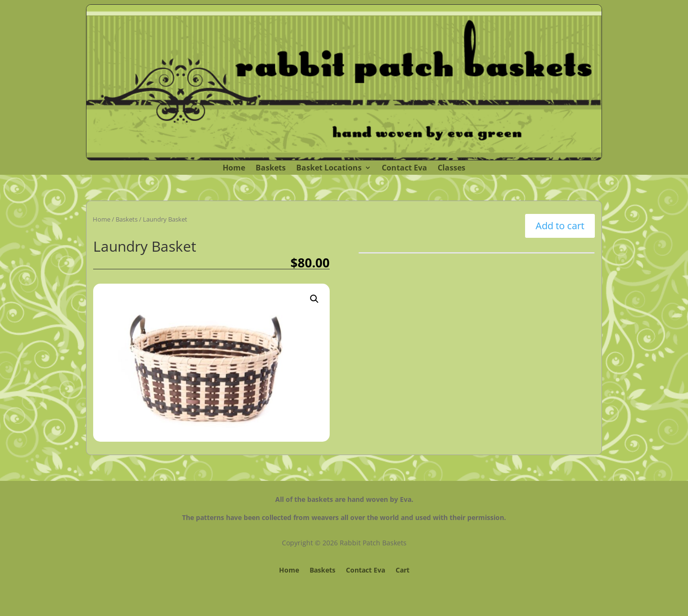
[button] (314, 299)
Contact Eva (404, 169)
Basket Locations (329, 169)
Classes (451, 169)
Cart (403, 571)
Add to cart (560, 226)
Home (234, 169)
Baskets (271, 169)
